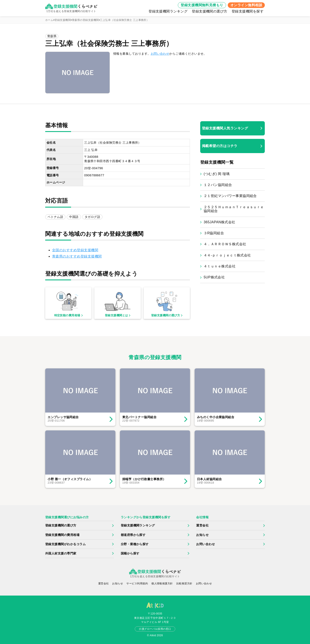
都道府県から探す (133, 535)
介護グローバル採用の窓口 (155, 629)
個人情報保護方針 (162, 583)
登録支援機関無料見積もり (202, 5)
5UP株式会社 (214, 277)
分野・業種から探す (135, 544)
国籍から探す (130, 553)
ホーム (49, 20)
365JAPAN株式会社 (219, 222)
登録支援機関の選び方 (210, 11)
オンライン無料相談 (246, 5)
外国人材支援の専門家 (61, 553)
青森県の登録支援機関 (85, 20)
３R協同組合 (214, 233)
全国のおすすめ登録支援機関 (75, 250)
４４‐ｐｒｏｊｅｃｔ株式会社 (227, 255)
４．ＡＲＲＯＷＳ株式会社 (225, 244)
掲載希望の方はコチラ (220, 146)
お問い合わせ (160, 54)
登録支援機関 (63, 20)
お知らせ (202, 535)
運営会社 (202, 525)
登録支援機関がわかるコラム (65, 544)
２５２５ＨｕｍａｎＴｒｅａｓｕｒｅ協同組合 (234, 209)
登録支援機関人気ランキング (225, 128)
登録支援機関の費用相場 (62, 535)
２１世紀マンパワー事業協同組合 (230, 196)
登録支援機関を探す (248, 11)
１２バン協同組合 (218, 185)
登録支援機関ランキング (168, 11)
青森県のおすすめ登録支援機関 (77, 256)
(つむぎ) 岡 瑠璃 (217, 174)
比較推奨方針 (184, 583)
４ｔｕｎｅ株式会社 (220, 266)
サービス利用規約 (137, 583)
